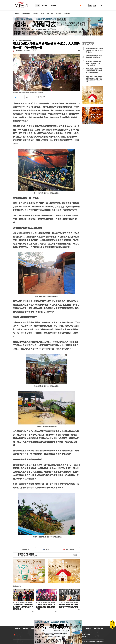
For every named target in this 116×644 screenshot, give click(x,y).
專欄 (42, 13)
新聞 (38, 5)
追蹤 (34, 51)
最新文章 (17, 13)
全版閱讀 (53, 5)
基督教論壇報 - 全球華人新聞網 (21, 5)
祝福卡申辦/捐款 (99, 629)
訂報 (90, 5)
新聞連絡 (26, 629)
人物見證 (36, 13)
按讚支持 (46, 549)
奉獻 (95, 5)
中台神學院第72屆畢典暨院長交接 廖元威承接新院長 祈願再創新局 (23, 607)
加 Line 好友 (24, 549)
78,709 (42, 97)
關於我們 (17, 629)
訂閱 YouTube (69, 549)
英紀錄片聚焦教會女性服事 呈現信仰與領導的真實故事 (69, 606)
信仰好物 (45, 5)
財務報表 (88, 629)
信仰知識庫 (67, 13)
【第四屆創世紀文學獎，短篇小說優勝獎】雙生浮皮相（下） (46, 607)
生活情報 (59, 13)
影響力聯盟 (50, 13)
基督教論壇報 (26, 13)
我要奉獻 (76, 555)
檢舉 (79, 50)
